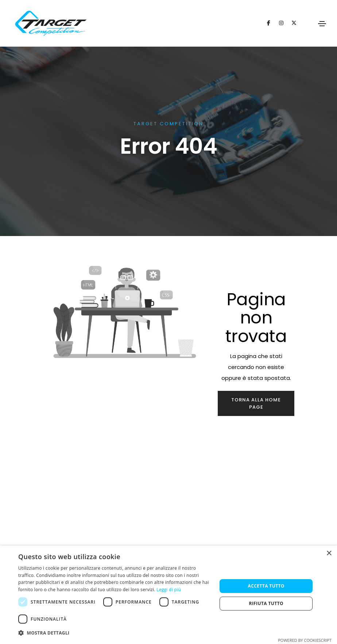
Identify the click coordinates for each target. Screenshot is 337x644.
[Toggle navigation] (322, 24)
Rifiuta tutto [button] (266, 603)
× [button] (329, 553)
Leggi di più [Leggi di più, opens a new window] (169, 590)
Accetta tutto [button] (266, 586)
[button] (115, 633)
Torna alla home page (256, 403)
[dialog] (168, 595)
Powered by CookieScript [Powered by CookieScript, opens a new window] (305, 640)
